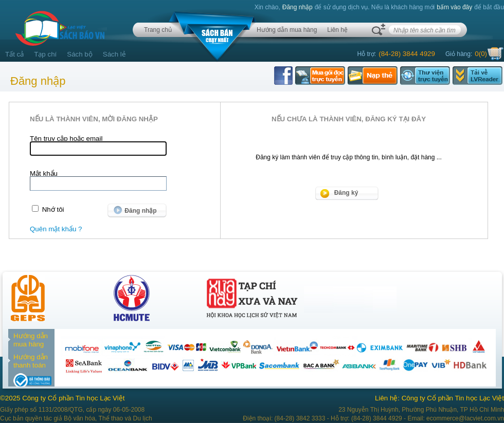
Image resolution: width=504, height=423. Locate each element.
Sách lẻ (114, 54)
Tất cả (14, 54)
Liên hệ (337, 30)
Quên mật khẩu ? (56, 229)
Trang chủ (158, 30)
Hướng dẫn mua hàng (287, 30)
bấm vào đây (454, 7)
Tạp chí (45, 54)
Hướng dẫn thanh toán (31, 361)
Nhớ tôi (53, 209)
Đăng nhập (298, 7)
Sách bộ (80, 54)
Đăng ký (346, 193)
